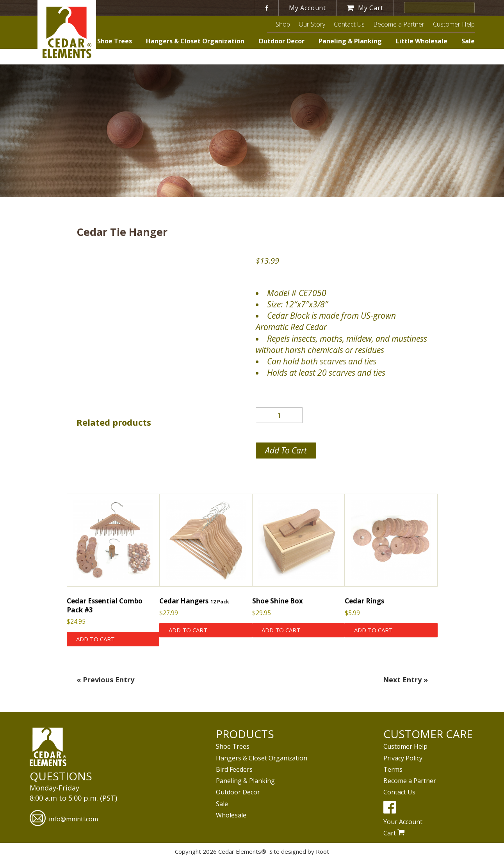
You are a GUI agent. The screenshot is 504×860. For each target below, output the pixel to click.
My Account (307, 8)
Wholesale (231, 815)
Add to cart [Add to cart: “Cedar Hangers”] (188, 630)
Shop (283, 24)
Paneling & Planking (350, 41)
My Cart (365, 8)
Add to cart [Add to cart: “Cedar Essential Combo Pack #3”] (95, 639)
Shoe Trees (115, 41)
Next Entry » (405, 680)
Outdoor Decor (281, 41)
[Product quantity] (279, 415)
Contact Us (349, 24)
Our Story (312, 24)
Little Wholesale (422, 41)
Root (322, 851)
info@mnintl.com (64, 819)
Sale (468, 41)
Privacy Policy (403, 758)
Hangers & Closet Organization (195, 41)
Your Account (403, 822)
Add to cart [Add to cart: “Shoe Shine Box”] (281, 630)
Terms (393, 769)
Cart (394, 833)
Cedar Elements (67, 32)
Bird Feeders (234, 769)
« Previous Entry (105, 680)
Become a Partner (399, 24)
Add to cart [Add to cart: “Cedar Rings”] (373, 630)
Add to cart (286, 450)
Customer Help (454, 24)
